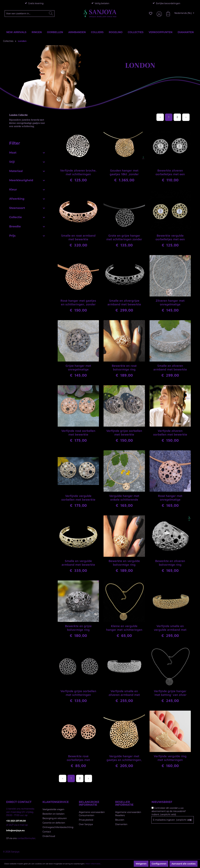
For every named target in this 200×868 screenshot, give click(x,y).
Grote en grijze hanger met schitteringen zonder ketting (124, 238)
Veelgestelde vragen (53, 809)
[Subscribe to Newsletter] (189, 820)
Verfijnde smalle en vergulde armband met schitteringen (170, 628)
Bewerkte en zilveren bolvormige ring (170, 563)
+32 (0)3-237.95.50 (16, 821)
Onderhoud (49, 836)
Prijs (27, 235)
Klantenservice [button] (56, 802)
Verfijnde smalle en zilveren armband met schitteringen (124, 693)
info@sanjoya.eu (15, 830)
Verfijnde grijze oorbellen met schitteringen (78, 693)
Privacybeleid (86, 820)
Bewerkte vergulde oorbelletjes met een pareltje (170, 238)
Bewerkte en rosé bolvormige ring (124, 367)
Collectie (27, 217)
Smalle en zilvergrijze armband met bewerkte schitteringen (124, 303)
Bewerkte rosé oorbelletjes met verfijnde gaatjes (78, 758)
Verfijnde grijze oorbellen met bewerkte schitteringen (124, 433)
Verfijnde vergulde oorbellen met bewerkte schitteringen (78, 498)
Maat (27, 152)
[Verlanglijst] (151, 13)
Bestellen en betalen (54, 814)
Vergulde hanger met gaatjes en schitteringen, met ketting (124, 758)
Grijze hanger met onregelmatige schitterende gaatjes (78, 368)
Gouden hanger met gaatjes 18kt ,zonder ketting (124, 172)
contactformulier (26, 838)
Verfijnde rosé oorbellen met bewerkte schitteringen (78, 433)
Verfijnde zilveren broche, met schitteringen (78, 172)
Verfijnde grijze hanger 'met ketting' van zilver (170, 693)
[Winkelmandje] (167, 13)
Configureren (159, 864)
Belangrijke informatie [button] (89, 803)
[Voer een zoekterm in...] (30, 14)
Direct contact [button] (19, 802)
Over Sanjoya (86, 824)
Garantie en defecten (54, 823)
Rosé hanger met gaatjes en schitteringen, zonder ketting (78, 303)
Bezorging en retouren (55, 818)
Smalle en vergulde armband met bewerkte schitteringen (78, 563)
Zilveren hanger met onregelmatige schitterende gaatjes (170, 303)
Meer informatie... (93, 864)
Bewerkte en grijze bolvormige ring (78, 628)
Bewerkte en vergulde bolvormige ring (124, 563)
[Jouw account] (159, 13)
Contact (47, 832)
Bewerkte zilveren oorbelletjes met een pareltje (170, 172)
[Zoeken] (51, 14)
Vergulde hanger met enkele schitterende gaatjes (124, 498)
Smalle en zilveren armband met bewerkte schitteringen (170, 368)
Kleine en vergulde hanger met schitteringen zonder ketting (124, 628)
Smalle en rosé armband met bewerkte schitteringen (78, 238)
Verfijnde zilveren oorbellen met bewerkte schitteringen (170, 433)
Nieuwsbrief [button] (162, 802)
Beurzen (120, 820)
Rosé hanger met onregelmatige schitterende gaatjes (170, 498)
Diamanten (121, 824)
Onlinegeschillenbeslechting (58, 827)
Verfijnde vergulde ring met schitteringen (170, 758)
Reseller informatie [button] (124, 803)
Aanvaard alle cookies (184, 864)
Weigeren (141, 864)
